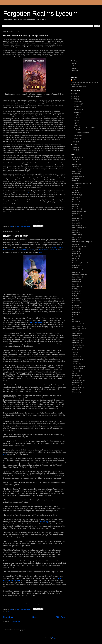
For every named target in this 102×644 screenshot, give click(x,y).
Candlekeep (76, 178)
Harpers (75, 258)
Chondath (75, 181)
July (76, 115)
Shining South (77, 340)
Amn (74, 162)
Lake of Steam (77, 277)
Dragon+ (75, 214)
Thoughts (75, 364)
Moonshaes (76, 303)
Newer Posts (9, 617)
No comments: (26, 226)
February (77, 136)
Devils (74, 207)
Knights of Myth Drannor (80, 275)
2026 (75, 94)
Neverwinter (76, 312)
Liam (74, 80)
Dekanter (75, 204)
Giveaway (75, 251)
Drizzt (74, 221)
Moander (75, 298)
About (74, 66)
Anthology (11, 612)
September (78, 109)
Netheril (75, 310)
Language (75, 279)
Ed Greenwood (77, 225)
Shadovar (75, 336)
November (78, 104)
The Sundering (77, 359)
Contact (75, 73)
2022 (75, 144)
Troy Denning (76, 368)
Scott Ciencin (76, 326)
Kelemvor (75, 272)
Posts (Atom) (16, 621)
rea (73, 319)
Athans (74, 167)
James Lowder (77, 270)
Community (76, 192)
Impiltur (75, 268)
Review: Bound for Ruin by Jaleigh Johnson (25, 36)
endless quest (77, 235)
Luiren (74, 284)
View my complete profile (78, 86)
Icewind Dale (76, 265)
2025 (75, 96)
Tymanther (76, 371)
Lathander (75, 282)
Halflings (75, 256)
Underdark (76, 378)
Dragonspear (76, 218)
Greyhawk (75, 254)
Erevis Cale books (35, 322)
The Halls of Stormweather (25, 250)
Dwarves (75, 223)
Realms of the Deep (58, 247)
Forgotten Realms (78, 246)
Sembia (75, 331)
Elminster (75, 232)
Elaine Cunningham (78, 228)
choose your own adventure (81, 183)
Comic (74, 190)
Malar (74, 289)
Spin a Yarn (76, 347)
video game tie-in (78, 380)
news (74, 315)
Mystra (74, 305)
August (77, 112)
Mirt (74, 296)
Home (35, 617)
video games (76, 383)
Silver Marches (77, 345)
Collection (75, 71)
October (77, 107)
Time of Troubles (77, 366)
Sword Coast (76, 350)
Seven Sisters (77, 333)
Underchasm (76, 376)
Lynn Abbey (76, 286)
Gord (5, 454)
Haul (74, 261)
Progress (75, 68)
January (77, 138)
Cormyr (75, 197)
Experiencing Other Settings (81, 242)
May (76, 120)
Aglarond (75, 160)
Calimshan (76, 174)
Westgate (75, 390)
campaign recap (77, 176)
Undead (75, 373)
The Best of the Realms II (48, 250)
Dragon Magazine (78, 211)
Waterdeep (76, 385)
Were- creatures (77, 387)
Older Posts (61, 617)
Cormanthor (76, 195)
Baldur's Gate (76, 171)
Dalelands (75, 202)
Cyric (74, 200)
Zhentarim (75, 392)
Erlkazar (75, 239)
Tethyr (74, 352)
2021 (75, 147)
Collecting (75, 188)
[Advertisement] (84, 44)
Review (75, 322)
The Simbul (76, 357)
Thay (74, 354)
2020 (75, 150)
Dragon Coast (77, 209)
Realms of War (9, 250)
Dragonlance (76, 216)
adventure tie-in (77, 157)
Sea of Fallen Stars (78, 329)
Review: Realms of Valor (15, 236)
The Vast (75, 361)
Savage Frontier (77, 324)
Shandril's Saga (77, 338)
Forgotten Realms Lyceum (40, 13)
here (42, 221)
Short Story (76, 343)
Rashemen (76, 317)
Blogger (55, 638)
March (77, 126)
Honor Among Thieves (79, 263)
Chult (74, 185)
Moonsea (75, 300)
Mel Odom (76, 293)
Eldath (74, 230)
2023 (75, 142)
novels (27, 193)
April (76, 123)
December (78, 101)
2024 (75, 99)
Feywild (75, 244)
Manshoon (76, 291)
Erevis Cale (76, 237)
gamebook (76, 249)
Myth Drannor (77, 307)
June (76, 117)
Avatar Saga (44, 522)
